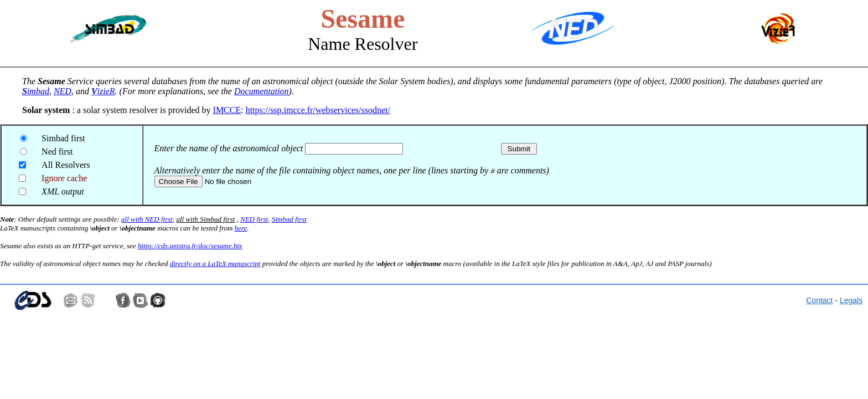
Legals (851, 300)
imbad (36, 91)
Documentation (262, 91)
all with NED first (147, 219)
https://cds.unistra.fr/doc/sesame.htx (190, 246)
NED (63, 91)
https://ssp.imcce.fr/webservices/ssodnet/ (318, 110)
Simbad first (289, 219)
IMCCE (227, 110)
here (241, 228)
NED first (254, 219)
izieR (103, 91)
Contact (819, 300)
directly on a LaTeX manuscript (215, 264)
